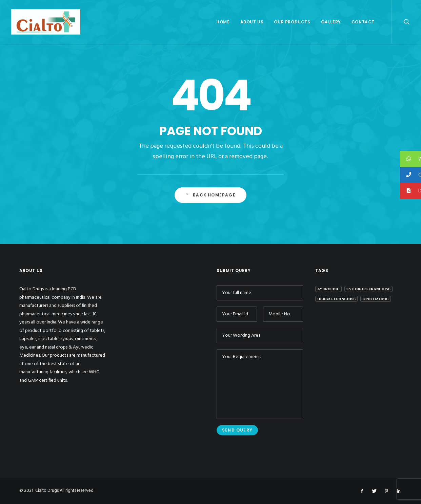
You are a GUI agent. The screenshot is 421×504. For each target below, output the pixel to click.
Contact (363, 22)
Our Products (292, 22)
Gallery (331, 22)
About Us (252, 22)
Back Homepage (210, 195)
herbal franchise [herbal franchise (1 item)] (336, 299)
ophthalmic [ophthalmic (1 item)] (376, 299)
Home (223, 22)
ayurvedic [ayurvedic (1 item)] (328, 289)
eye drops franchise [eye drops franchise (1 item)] (368, 289)
